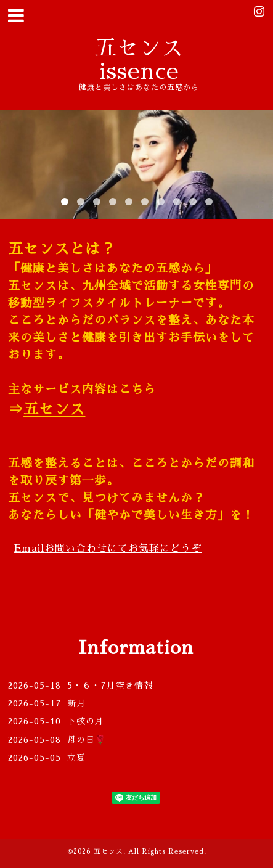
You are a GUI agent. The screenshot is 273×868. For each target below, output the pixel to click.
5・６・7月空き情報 (110, 686)
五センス (54, 409)
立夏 (76, 758)
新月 (77, 703)
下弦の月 (86, 721)
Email (108, 549)
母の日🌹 (96, 740)
